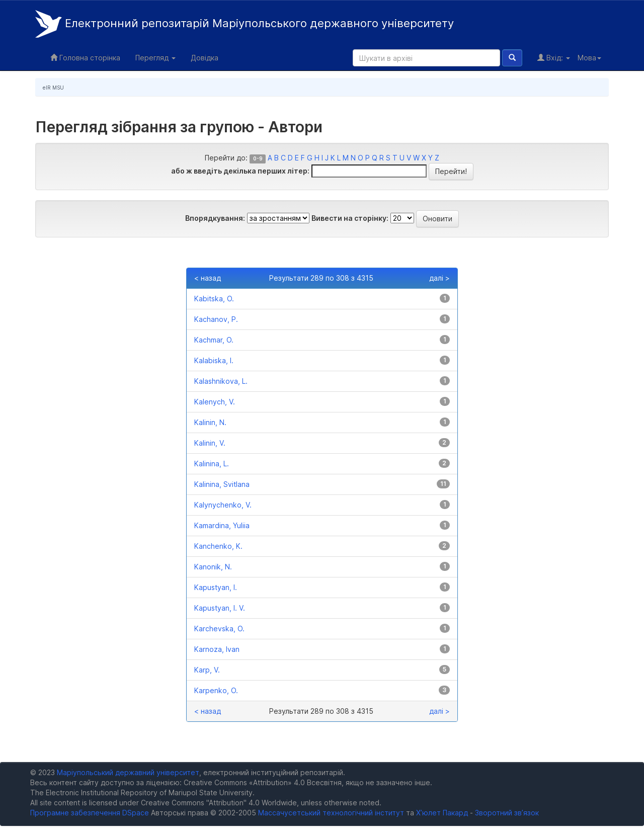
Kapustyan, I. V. (220, 608)
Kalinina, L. (212, 464)
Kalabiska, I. (214, 360)
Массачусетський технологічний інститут (331, 813)
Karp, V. (207, 670)
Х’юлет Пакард (442, 813)
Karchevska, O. (219, 629)
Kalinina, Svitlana (222, 484)
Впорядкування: (215, 218)
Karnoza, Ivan (217, 649)
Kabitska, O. (214, 299)
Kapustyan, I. (216, 587)
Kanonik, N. (213, 567)
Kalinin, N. (210, 422)
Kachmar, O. (214, 340)
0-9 (258, 159)
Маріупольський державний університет (128, 772)
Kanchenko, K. (218, 546)
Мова (589, 58)
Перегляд (155, 58)
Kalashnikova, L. (221, 381)
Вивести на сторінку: (350, 218)
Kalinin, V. (210, 443)
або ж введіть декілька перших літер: (240, 171)
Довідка (205, 58)
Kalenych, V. (215, 402)
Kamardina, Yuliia (222, 525)
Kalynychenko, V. (223, 505)
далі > (439, 278)
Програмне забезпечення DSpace (90, 813)
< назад (208, 278)
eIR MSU (53, 88)
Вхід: (554, 58)
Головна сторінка (85, 58)
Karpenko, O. (216, 690)
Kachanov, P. (216, 319)
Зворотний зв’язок (507, 813)
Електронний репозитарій (245, 24)
